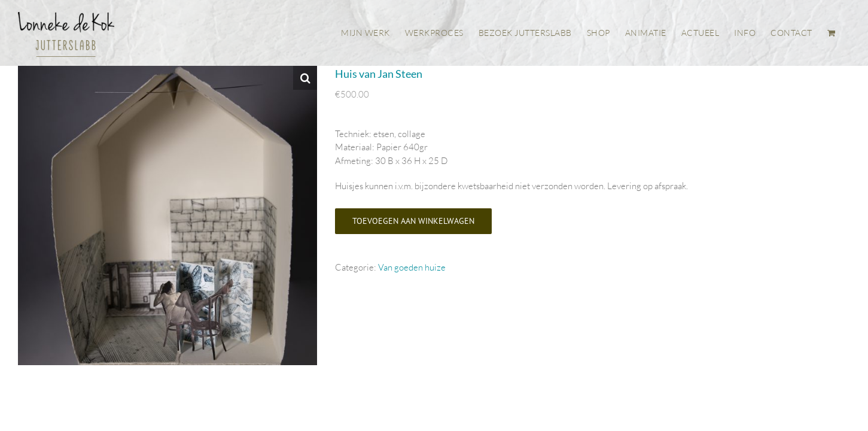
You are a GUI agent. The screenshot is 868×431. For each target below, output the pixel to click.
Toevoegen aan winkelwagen (413, 221)
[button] (305, 78)
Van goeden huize (412, 267)
